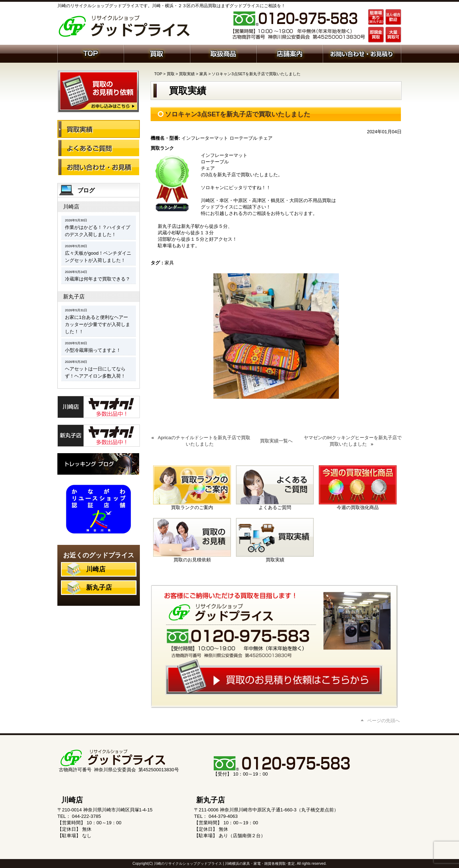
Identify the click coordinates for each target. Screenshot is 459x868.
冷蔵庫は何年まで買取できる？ (98, 279)
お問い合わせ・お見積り (99, 167)
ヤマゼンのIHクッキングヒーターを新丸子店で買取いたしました (353, 441)
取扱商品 (223, 53)
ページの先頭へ (384, 721)
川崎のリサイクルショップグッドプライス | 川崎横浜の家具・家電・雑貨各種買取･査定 (224, 864)
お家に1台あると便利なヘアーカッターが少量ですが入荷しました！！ (98, 324)
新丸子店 (74, 296)
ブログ (86, 190)
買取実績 (187, 74)
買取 (157, 53)
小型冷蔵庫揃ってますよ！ (93, 350)
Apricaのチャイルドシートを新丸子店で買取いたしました (204, 441)
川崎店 (71, 207)
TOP (158, 74)
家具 (203, 74)
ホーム (91, 53)
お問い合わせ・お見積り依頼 (362, 53)
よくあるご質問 (99, 148)
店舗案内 (290, 53)
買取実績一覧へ (276, 441)
